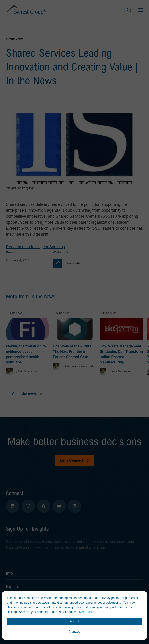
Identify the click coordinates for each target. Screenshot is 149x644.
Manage (75, 632)
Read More (87, 612)
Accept (75, 621)
